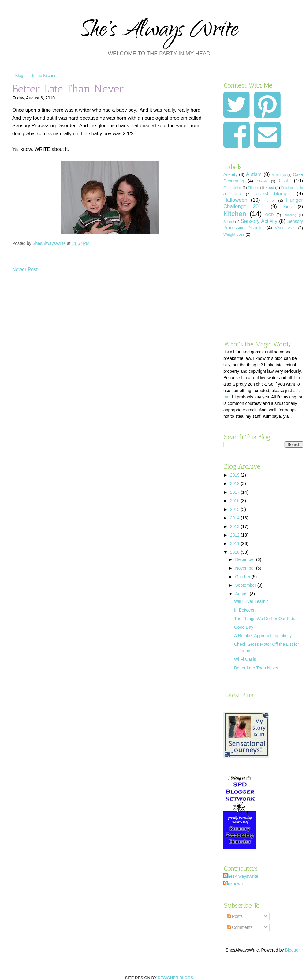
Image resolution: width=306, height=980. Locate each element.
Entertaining (233, 188)
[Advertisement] (263, 289)
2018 (235, 484)
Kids (287, 207)
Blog (19, 75)
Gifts (237, 194)
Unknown (234, 884)
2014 (235, 518)
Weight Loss (234, 234)
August (242, 594)
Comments (240, 927)
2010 (235, 552)
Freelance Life (292, 188)
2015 (235, 509)
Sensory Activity (259, 221)
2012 (235, 535)
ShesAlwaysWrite (242, 876)
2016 (235, 501)
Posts (235, 916)
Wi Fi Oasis (245, 659)
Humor (269, 200)
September (246, 585)
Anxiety (230, 174)
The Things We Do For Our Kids (265, 619)
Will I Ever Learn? (251, 601)
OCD (270, 215)
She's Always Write (159, 31)
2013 (235, 526)
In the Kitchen (44, 75)
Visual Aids (285, 228)
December (245, 559)
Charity (262, 181)
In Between (245, 610)
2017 (235, 492)
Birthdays (279, 175)
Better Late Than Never (256, 668)
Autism (254, 174)
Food (270, 188)
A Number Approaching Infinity (263, 636)
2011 (235, 544)
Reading (290, 215)
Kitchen (235, 214)
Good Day (244, 627)
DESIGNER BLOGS (175, 978)
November (245, 568)
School (229, 222)
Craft (284, 181)
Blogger (292, 950)
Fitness (253, 188)
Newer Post (25, 269)
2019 (235, 475)
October (243, 577)
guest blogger (273, 194)
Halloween (235, 200)
